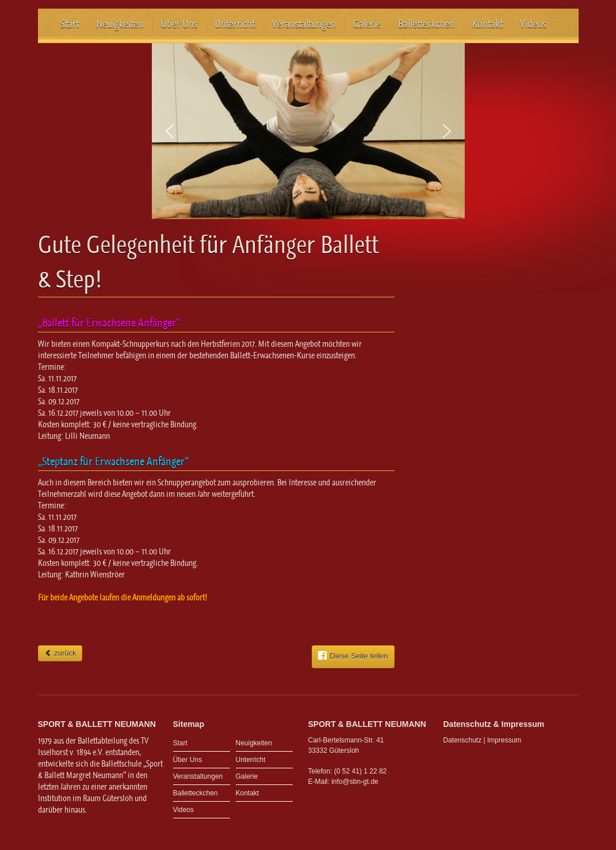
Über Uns (179, 24)
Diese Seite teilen (353, 656)
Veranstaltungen (304, 24)
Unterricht (235, 24)
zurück (60, 653)
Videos (533, 24)
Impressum (504, 740)
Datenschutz (463, 740)
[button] (170, 131)
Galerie (367, 24)
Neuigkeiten (120, 24)
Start (70, 24)
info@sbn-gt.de (355, 782)
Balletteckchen (426, 24)
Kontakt (487, 24)
